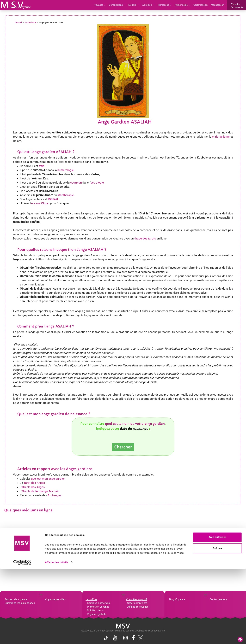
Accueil (19, 22)
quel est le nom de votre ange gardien (135, 424)
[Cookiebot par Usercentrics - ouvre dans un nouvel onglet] (22, 637)
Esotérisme (30, 22)
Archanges (55, 495)
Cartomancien (201, 5)
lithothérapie (66, 195)
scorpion (76, 183)
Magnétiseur (219, 5)
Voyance (102, 5)
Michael (53, 199)
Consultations (119, 5)
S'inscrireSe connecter (237, 6)
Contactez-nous (219, 599)
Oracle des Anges (33, 487)
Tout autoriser (217, 612)
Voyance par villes (55, 599)
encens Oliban (40, 203)
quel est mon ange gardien (48, 479)
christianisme (221, 137)
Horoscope (166, 5)
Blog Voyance (177, 599)
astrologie (97, 183)
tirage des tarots (145, 238)
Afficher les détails (56, 637)
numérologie (66, 170)
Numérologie (183, 5)
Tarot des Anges (34, 483)
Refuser (217, 623)
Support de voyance (16, 599)
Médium (135, 5)
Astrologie (150, 5)
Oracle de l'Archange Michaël (41, 491)
